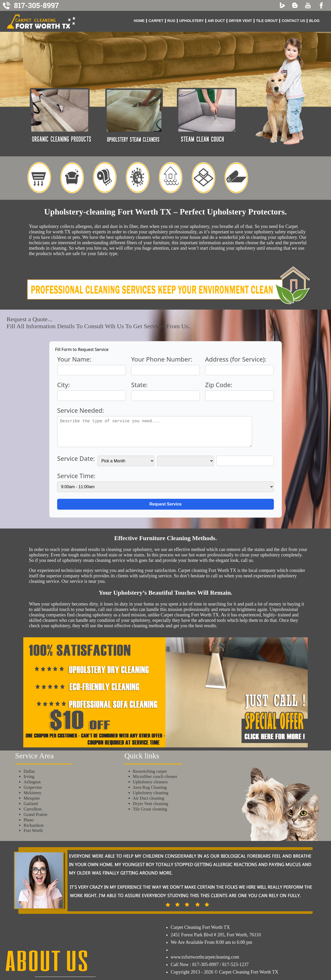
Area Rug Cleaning (150, 787)
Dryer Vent (240, 21)
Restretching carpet (150, 771)
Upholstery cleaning (151, 793)
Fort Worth (33, 830)
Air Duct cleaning (149, 798)
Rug (171, 21)
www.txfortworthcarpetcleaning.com (205, 957)
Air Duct (216, 21)
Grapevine (33, 787)
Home (139, 21)
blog (314, 21)
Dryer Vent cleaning (151, 804)
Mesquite (32, 798)
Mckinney (32, 793)
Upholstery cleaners (150, 782)
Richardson (33, 825)
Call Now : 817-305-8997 (195, 964)
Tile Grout (267, 21)
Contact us (293, 21)
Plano (29, 820)
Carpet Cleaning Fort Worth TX (200, 927)
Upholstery (191, 21)
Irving (29, 776)
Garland (31, 804)
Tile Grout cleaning (150, 809)
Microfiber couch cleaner (155, 776)
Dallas (29, 771)
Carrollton (33, 809)
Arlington (32, 782)
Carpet (156, 21)
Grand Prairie (35, 814)
